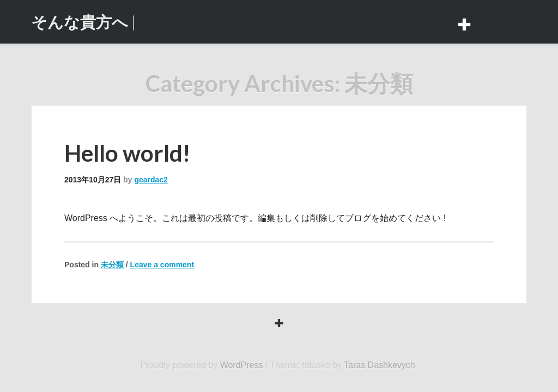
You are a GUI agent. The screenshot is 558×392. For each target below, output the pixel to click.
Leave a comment (162, 265)
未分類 (112, 265)
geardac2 (151, 180)
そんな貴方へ (80, 22)
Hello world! (127, 153)
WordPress (242, 365)
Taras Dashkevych (380, 365)
